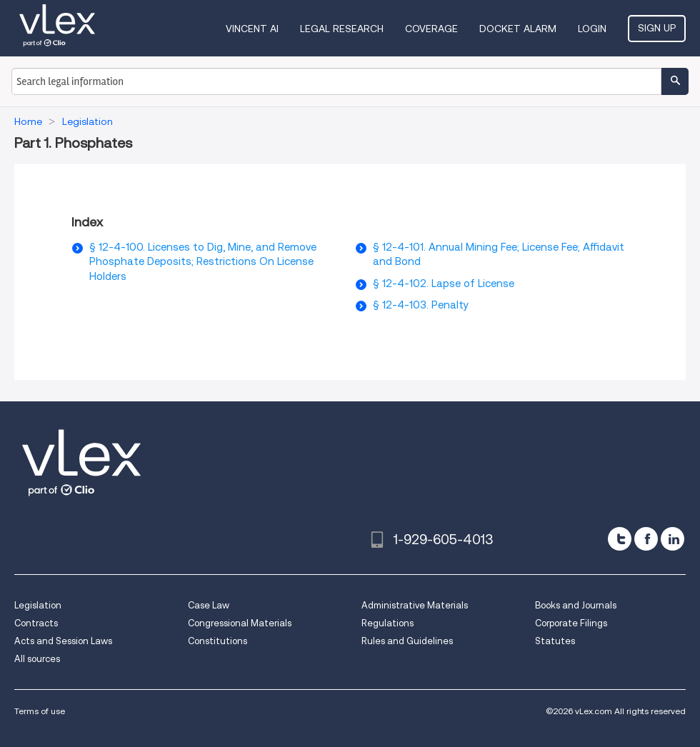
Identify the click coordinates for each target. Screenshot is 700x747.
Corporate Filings (571, 623)
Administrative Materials (415, 605)
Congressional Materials (240, 623)
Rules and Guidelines (407, 641)
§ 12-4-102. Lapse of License (444, 284)
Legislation (38, 605)
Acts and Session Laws (63, 641)
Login (592, 29)
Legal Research (342, 29)
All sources (37, 659)
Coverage (431, 29)
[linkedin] (672, 539)
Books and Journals (576, 605)
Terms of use (40, 711)
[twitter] (620, 539)
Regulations (387, 623)
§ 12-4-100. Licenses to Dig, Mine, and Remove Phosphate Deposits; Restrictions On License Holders (203, 262)
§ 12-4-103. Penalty (421, 305)
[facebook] (646, 539)
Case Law (209, 605)
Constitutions (217, 641)
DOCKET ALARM (518, 29)
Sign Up (657, 28)
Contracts (36, 623)
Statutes (555, 641)
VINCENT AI (252, 29)
